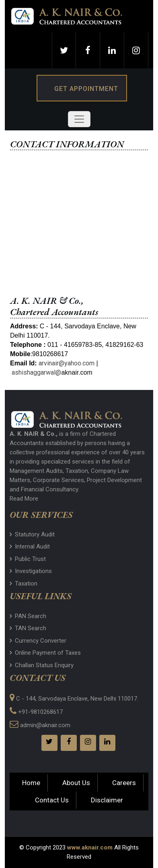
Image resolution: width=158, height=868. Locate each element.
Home (31, 783)
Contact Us (52, 800)
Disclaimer (107, 800)
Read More (24, 499)
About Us (76, 783)
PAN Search (28, 616)
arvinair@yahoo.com (67, 363)
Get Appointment (86, 89)
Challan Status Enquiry (42, 665)
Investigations (31, 571)
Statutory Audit (32, 534)
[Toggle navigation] (79, 119)
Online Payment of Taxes (45, 653)
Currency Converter (38, 641)
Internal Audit (30, 546)
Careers (124, 783)
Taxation (24, 583)
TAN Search (28, 628)
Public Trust (28, 559)
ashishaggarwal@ (36, 372)
